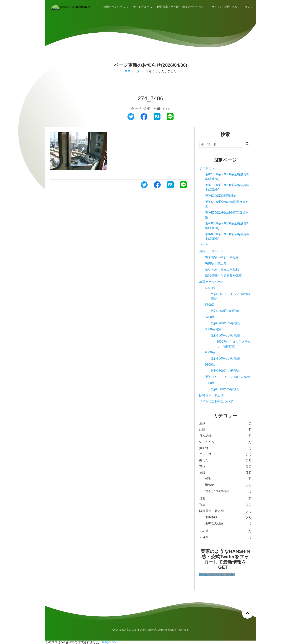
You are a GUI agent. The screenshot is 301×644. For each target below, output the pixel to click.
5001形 (210, 288)
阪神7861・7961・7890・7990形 (228, 377)
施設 (202, 473)
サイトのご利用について (227, 7)
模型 (202, 499)
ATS (208, 479)
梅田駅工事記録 (216, 263)
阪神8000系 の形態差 (225, 335)
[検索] (221, 144)
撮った (204, 460)
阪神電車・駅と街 (168, 7)
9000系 (210, 352)
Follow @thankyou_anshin (217, 575)
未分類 (204, 537)
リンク (249, 7)
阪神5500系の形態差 (225, 311)
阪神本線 (211, 517)
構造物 (210, 485)
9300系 (210, 365)
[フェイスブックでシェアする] (144, 119)
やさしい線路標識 (217, 491)
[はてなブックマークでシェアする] (157, 119)
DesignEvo (108, 642)
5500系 (210, 305)
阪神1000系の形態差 (225, 389)
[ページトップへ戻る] (247, 613)
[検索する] (247, 144)
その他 (204, 531)
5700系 (210, 317)
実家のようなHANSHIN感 (141, 630)
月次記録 (205, 436)
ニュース (205, 454)
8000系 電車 (213, 329)
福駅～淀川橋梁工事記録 (222, 269)
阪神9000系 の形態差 (225, 358)
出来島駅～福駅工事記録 (222, 257)
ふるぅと (165, 109)
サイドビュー (141, 7)
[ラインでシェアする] (170, 119)
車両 (202, 466)
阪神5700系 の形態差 (225, 323)
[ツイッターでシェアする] (131, 119)
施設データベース (193, 7)
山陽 (202, 430)
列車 (202, 505)
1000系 (210, 383)
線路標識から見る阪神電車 (223, 276)
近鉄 (202, 423)
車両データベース (114, 7)
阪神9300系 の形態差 (225, 371)
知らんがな (207, 442)
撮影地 (204, 448)
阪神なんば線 (214, 523)
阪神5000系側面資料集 (221, 196)
